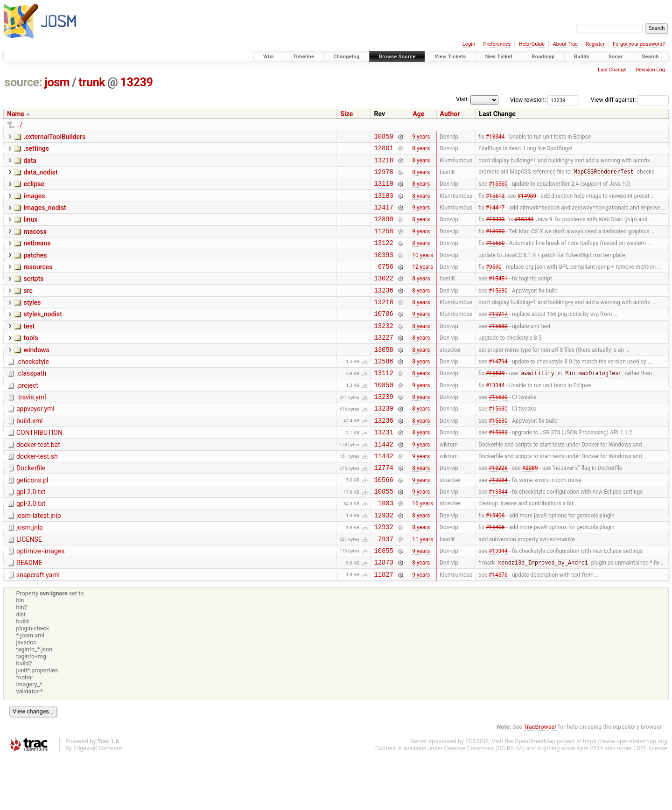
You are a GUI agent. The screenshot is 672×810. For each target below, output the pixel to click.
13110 (384, 190)
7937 (386, 588)
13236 (384, 310)
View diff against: (630, 100)
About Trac (565, 44)
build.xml (30, 454)
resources (38, 282)
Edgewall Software (98, 801)
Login (469, 44)
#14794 (498, 389)
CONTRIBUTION (39, 468)
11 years (423, 587)
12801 (384, 150)
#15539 (495, 403)
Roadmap (543, 57)
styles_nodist (42, 335)
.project (27, 415)
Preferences (497, 44)
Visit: (462, 99)
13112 (384, 402)
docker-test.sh (37, 494)
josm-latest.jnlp (39, 560)
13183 (384, 204)
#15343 (524, 230)
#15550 (495, 257)
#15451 (498, 296)
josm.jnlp (30, 573)
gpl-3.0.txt (31, 547)
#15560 (498, 190)
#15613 (495, 203)
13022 (384, 296)
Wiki (269, 57)
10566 (384, 521)
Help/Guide (532, 44)
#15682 (498, 349)
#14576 (498, 627)
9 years (421, 137)
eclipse (34, 189)
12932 (384, 561)
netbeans (37, 256)
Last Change (612, 70)
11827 (384, 627)
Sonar (616, 57)
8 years (421, 151)
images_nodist (45, 216)
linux (30, 229)
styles (32, 322)
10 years (423, 270)
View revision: (528, 100)
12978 (384, 177)
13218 (384, 164)
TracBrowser (540, 780)
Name (16, 114)
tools (31, 362)
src (28, 309)
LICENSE (29, 587)
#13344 (495, 137)
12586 (384, 389)
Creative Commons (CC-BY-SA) (485, 801)
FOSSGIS (477, 794)
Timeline (303, 57)
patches (35, 269)
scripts (33, 295)
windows (36, 375)
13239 (137, 82)
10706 (384, 336)
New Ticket (499, 57)
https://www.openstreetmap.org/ (626, 794)
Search (650, 57)
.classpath (31, 401)
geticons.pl (32, 521)
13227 (384, 362)
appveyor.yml (35, 441)
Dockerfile (31, 507)
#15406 (495, 561)
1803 (386, 548)
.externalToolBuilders (54, 137)
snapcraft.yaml (38, 627)
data (30, 163)
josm (57, 82)
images (34, 203)
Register (595, 44)
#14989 (527, 203)
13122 (384, 256)
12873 (384, 614)
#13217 (498, 336)
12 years (423, 283)
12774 (384, 508)
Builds (582, 57)
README (29, 613)
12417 (384, 217)
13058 (384, 376)
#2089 (530, 508)
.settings (36, 150)
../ (19, 125)
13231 (384, 468)
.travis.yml (31, 428)
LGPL (640, 801)
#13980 (495, 243)
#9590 (494, 283)
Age (418, 114)
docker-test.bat (38, 481)
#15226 (498, 508)
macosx (35, 243)
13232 (384, 349)
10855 (384, 534)
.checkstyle (33, 388)
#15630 (498, 309)
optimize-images (40, 600)
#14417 (495, 217)
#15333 (495, 230)
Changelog (346, 57)
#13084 (498, 521)
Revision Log (650, 70)
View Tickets (450, 57)
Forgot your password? (639, 44)
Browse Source (397, 57)
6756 (386, 283)
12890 (384, 230)
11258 (384, 243)
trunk (92, 82)
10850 (384, 137)
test (29, 349)
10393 (384, 270)
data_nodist (40, 176)
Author (450, 114)
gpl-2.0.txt (31, 534)
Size (346, 114)
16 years (423, 548)
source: (24, 82)
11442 (384, 482)
